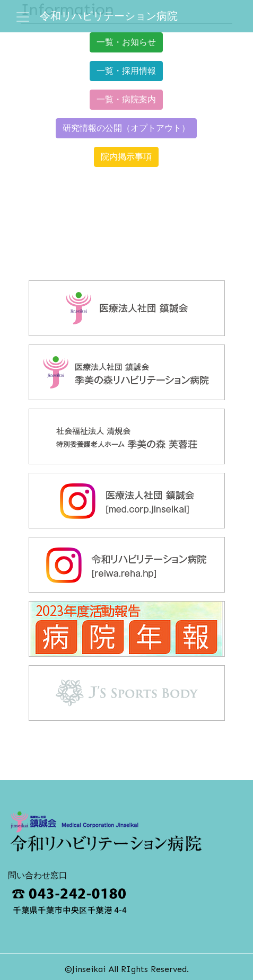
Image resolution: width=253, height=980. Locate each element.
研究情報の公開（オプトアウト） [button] (126, 128)
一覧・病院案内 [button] (126, 99)
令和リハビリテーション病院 (109, 16)
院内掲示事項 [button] (126, 157)
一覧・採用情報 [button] (126, 71)
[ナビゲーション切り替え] (23, 17)
